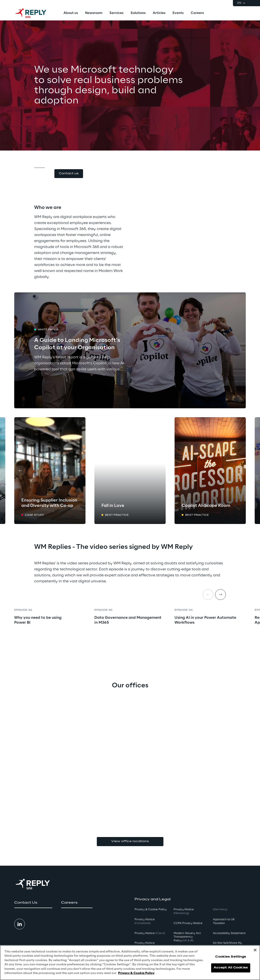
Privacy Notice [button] (145, 921)
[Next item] (220, 595)
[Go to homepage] (35, 13)
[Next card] (240, 471)
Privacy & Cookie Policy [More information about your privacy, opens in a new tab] (136, 973)
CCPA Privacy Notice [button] (188, 923)
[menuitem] (71, 13)
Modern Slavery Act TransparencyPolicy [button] (187, 937)
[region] (130, 963)
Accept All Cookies (231, 968)
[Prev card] (20, 471)
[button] (69, 174)
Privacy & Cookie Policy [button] (151, 910)
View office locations (130, 841)
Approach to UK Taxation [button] (224, 921)
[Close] (255, 950)
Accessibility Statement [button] (229, 933)
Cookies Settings (231, 957)
